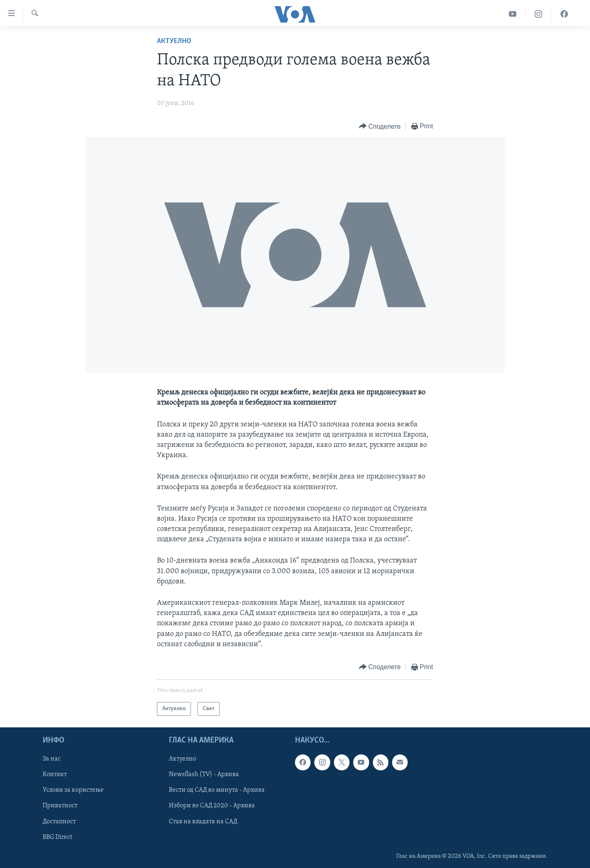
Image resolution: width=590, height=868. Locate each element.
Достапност (59, 822)
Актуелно (174, 41)
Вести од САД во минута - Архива (217, 790)
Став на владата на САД (203, 822)
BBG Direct (57, 837)
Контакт (55, 775)
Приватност (60, 806)
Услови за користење (73, 790)
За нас (52, 759)
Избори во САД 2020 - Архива (212, 806)
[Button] (380, 126)
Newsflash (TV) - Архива (204, 775)
